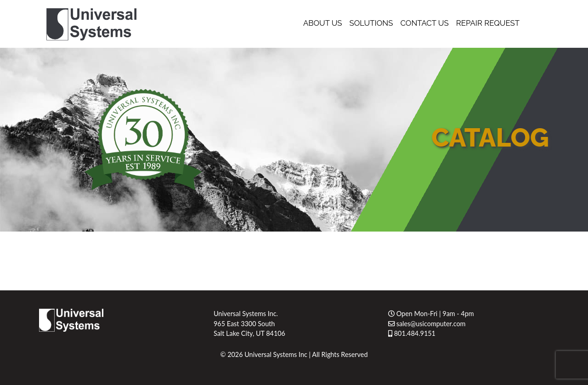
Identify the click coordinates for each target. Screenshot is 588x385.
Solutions (371, 23)
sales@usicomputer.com (427, 324)
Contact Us (424, 23)
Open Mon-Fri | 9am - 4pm (431, 314)
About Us (323, 23)
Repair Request (488, 23)
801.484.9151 (412, 333)
